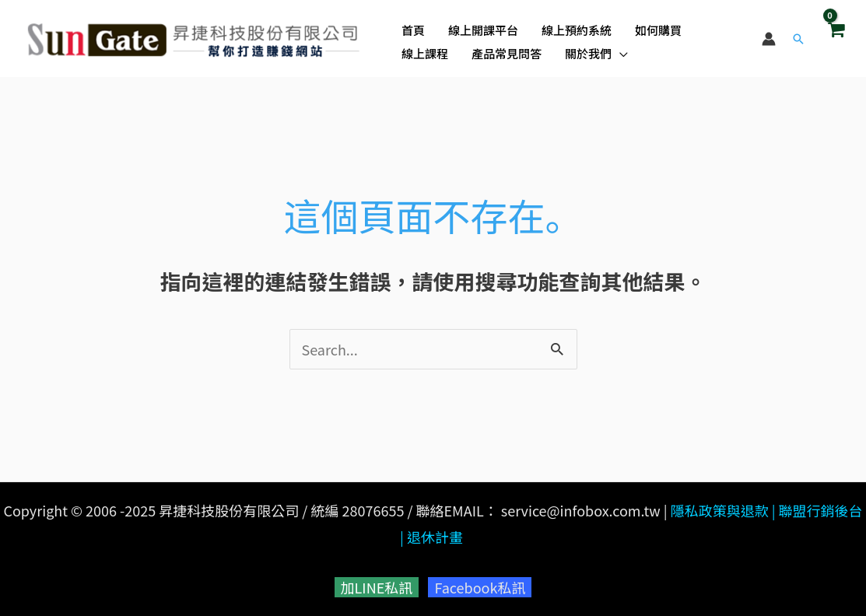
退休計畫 (435, 537)
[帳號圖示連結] (769, 39)
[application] (620, 54)
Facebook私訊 (480, 587)
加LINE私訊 (377, 587)
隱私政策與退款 (720, 510)
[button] (798, 39)
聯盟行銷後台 (821, 510)
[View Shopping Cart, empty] (836, 38)
